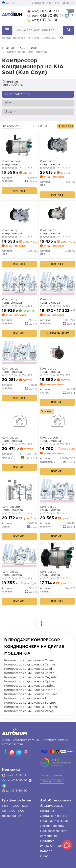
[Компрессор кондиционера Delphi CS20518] (19, 491)
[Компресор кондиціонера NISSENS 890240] (57, 491)
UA (6, 3)
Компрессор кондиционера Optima (30, 686)
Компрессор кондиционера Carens (29, 660)
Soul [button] (10, 112)
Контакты (47, 811)
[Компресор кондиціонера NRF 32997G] (57, 145)
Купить (19, 191)
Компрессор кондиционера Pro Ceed (31, 694)
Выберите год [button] (19, 94)
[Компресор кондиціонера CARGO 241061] (57, 352)
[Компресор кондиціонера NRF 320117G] (57, 214)
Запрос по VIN (52, 781)
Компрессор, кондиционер (11, 163)
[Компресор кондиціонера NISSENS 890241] (19, 352)
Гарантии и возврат (54, 821)
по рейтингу (12, 126)
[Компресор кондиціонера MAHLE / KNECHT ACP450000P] (19, 421)
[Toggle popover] (67, 845)
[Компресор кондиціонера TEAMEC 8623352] (57, 556)
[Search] (69, 30)
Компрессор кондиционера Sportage (31, 707)
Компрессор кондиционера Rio (27, 699)
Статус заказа (52, 806)
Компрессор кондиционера (50, 439)
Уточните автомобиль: (13, 83)
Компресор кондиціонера (50, 163)
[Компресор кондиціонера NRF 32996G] (19, 214)
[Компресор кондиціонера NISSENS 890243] (57, 283)
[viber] (5, 753)
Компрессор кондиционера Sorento (30, 703)
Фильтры (66, 126)
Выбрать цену (57, 333)
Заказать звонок (52, 776)
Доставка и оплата (46, 3)
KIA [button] (10, 103)
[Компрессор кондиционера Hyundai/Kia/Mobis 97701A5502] (57, 421)
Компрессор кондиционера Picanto (30, 690)
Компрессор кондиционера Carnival (30, 665)
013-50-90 (43, 11)
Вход (68, 3)
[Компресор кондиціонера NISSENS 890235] (19, 283)
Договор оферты (52, 826)
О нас (44, 856)
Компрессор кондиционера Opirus (29, 682)
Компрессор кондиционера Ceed (28, 669)
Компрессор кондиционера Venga (29, 711)
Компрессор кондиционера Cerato (29, 673)
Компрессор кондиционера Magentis (31, 677)
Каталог (46, 851)
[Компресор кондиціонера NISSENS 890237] (19, 556)
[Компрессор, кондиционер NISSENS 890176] (19, 145)
